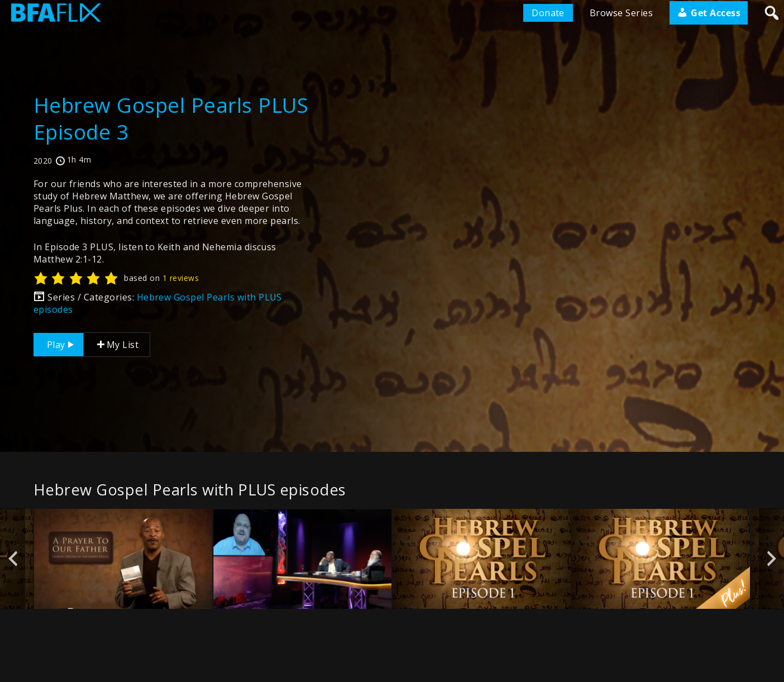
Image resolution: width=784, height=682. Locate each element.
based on (161, 278)
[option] (123, 559)
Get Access (709, 13)
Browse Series (621, 13)
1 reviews (181, 278)
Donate (548, 13)
